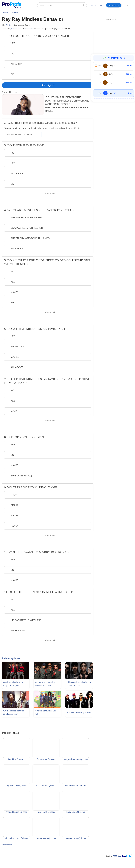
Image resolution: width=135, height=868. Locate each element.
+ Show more (7, 845)
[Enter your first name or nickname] (23, 135)
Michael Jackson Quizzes (16, 828)
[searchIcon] (83, 5)
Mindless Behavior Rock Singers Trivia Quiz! (13, 684)
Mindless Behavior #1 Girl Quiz (45, 713)
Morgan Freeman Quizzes (76, 749)
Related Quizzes (11, 658)
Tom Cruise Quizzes (46, 749)
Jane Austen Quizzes (46, 828)
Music (8, 25)
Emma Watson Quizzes (76, 776)
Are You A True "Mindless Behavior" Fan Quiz (45, 684)
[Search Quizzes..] (62, 5)
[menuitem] (96, 6)
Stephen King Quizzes (76, 828)
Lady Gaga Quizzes (76, 802)
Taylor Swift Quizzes (46, 802)
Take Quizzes (96, 5)
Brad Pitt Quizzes (16, 749)
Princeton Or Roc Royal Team (79, 713)
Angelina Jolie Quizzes (16, 776)
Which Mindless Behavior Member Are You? (14, 713)
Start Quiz (48, 85)
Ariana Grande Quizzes (16, 802)
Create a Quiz (114, 5)
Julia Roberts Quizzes (46, 776)
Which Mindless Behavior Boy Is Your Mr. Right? (79, 684)
